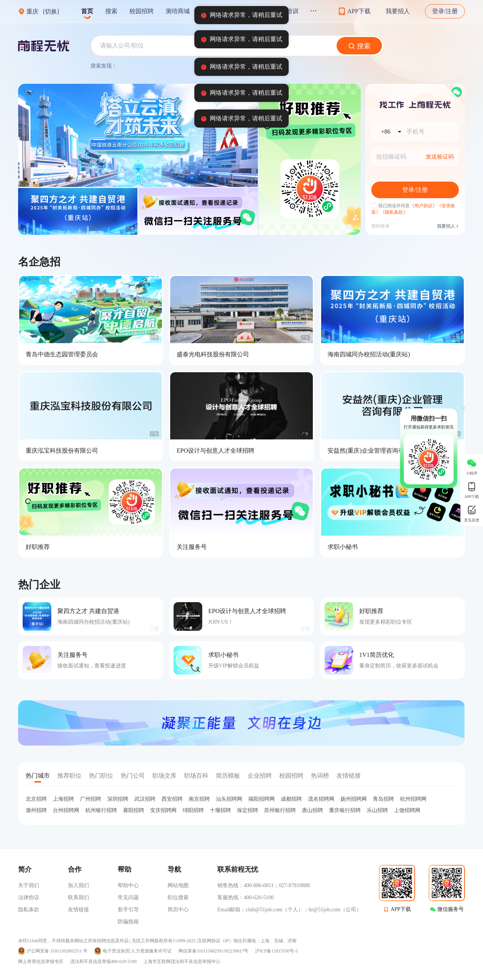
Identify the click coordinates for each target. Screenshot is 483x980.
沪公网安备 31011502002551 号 (57, 951)
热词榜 (320, 776)
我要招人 (398, 11)
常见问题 (128, 898)
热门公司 (133, 776)
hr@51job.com (325, 910)
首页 (87, 11)
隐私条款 (29, 910)
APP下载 (401, 909)
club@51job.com (264, 910)
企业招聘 (260, 776)
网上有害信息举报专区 (41, 962)
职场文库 (165, 776)
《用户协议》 (423, 206)
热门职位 (101, 776)
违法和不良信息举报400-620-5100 (103, 962)
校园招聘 (142, 11)
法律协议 (29, 898)
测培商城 (178, 11)
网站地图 (178, 885)
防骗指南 (128, 922)
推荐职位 (69, 776)
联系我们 (78, 898)
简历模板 (228, 776)
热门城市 (38, 776)
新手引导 (128, 910)
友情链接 (349, 776)
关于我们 (29, 885)
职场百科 (196, 776)
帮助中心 (128, 885)
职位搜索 (178, 898)
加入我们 (78, 885)
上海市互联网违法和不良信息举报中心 (182, 962)
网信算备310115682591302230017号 (214, 951)
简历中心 (178, 910)
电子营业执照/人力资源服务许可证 (137, 951)
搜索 (111, 11)
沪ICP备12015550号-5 (276, 951)
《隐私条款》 (394, 212)
